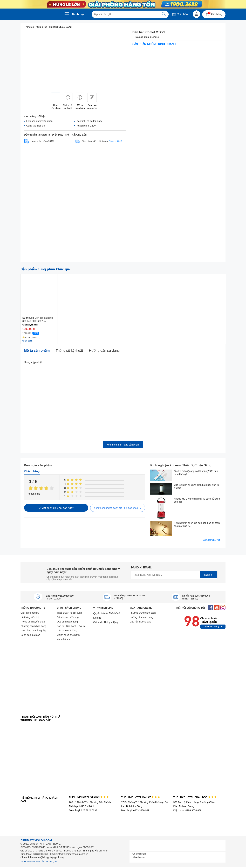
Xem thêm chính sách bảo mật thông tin (39, 862)
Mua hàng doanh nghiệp (33, 630)
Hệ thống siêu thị (30, 617)
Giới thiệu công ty (30, 613)
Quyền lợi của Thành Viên (107, 613)
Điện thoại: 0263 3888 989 (135, 810)
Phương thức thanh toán (143, 613)
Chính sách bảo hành (68, 635)
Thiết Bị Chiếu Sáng (60, 27)
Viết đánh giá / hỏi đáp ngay (56, 508)
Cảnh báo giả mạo (30, 635)
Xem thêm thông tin (213, 627)
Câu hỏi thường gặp (140, 622)
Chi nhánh (180, 14)
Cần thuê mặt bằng (67, 630)
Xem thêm (64, 639)
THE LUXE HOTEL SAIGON (89, 797)
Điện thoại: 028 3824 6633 (83, 810)
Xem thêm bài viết (213, 540)
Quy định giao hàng (67, 622)
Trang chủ (30, 27)
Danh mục (79, 14)
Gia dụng (42, 27)
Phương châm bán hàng (33, 626)
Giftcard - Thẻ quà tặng (106, 622)
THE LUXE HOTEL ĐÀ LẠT (141, 797)
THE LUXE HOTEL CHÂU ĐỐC (195, 797)
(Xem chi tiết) (115, 141)
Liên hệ (97, 618)
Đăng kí (208, 575)
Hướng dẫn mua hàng (141, 617)
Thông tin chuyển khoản (33, 622)
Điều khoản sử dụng (68, 617)
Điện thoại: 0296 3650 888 (187, 810)
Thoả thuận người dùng (69, 613)
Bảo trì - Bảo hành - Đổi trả (71, 626)
